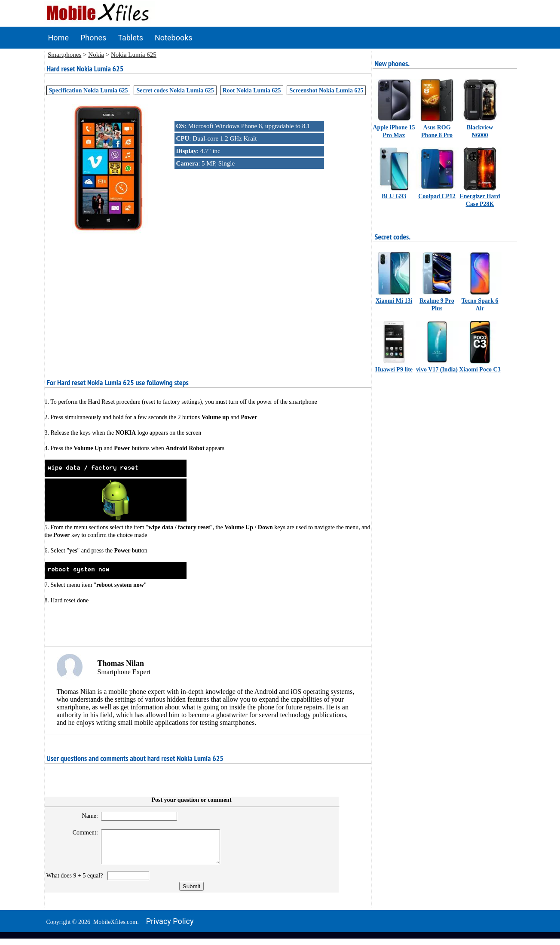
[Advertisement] (208, 295)
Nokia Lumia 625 (134, 55)
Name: (86, 816)
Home (58, 38)
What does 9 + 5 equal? (76, 882)
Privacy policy (170, 928)
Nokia (96, 55)
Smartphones (64, 55)
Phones (93, 38)
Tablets (130, 38)
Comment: (81, 833)
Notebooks (174, 38)
